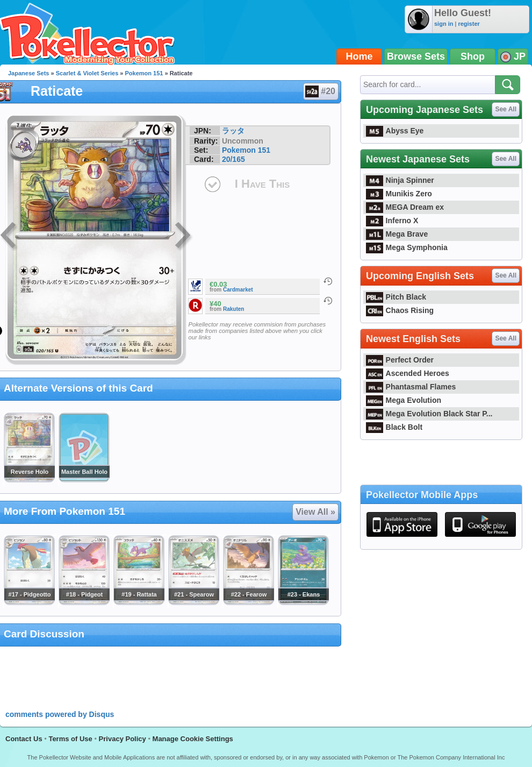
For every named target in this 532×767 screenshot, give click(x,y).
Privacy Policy (123, 739)
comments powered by (60, 714)
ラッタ (233, 131)
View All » (315, 512)
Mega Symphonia (407, 247)
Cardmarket (238, 290)
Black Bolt (394, 427)
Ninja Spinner (400, 180)
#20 (320, 91)
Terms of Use (70, 739)
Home (360, 56)
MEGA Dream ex (405, 207)
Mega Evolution (404, 400)
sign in (444, 24)
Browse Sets (416, 56)
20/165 (233, 159)
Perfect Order (400, 360)
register (469, 24)
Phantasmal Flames (411, 387)
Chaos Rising (400, 310)
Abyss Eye (395, 131)
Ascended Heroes (408, 373)
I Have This (262, 184)
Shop (473, 56)
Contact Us (24, 739)
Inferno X (392, 221)
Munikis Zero (399, 194)
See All (506, 109)
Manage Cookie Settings (193, 739)
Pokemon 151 (144, 73)
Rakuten (233, 309)
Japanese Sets (28, 73)
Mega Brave (397, 234)
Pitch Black (396, 297)
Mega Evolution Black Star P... (429, 414)
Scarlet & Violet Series (87, 73)
